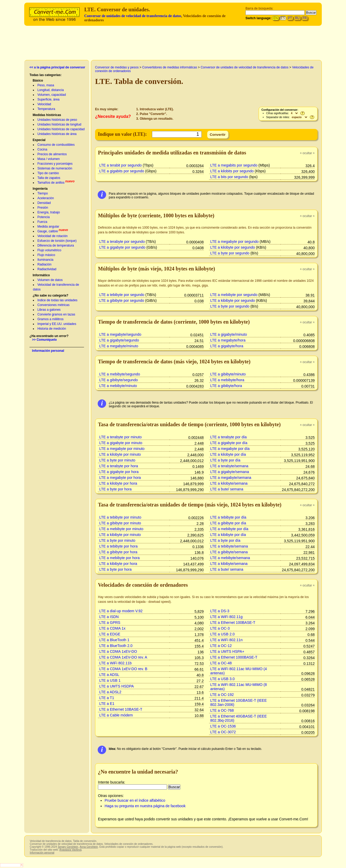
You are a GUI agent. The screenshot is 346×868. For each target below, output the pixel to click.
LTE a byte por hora (115, 489)
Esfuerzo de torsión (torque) (57, 241)
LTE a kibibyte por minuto (120, 535)
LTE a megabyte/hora (228, 340)
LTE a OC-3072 (223, 732)
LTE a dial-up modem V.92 (121, 611)
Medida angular (48, 227)
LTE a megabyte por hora (120, 478)
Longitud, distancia (51, 90)
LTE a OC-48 (221, 663)
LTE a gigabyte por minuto (121, 443)
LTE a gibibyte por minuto (120, 523)
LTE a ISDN (109, 617)
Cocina (42, 149)
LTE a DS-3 (220, 611)
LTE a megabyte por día (230, 449)
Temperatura (46, 109)
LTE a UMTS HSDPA (117, 686)
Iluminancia (45, 260)
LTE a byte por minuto (117, 460)
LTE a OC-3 (220, 628)
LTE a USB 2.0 (223, 634)
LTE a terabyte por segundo (122, 242)
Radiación (44, 264)
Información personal (48, 351)
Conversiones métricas (53, 305)
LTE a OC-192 (222, 695)
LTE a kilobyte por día (228, 454)
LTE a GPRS (110, 623)
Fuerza (42, 222)
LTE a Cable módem (116, 715)
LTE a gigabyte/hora (227, 346)
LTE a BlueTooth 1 (114, 640)
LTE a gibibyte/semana (229, 552)
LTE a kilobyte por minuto (120, 454)
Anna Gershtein (89, 847)
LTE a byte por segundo (230, 253)
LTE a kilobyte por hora (118, 483)
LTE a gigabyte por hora (119, 472)
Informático (41, 275)
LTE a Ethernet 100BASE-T (233, 623)
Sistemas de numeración (55, 168)
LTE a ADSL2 (110, 692)
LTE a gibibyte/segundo (118, 380)
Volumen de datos (50, 280)
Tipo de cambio (48, 173)
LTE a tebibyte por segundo (122, 295)
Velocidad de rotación (53, 236)
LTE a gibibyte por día (228, 523)
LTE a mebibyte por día (229, 529)
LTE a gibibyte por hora (118, 552)
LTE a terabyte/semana (229, 466)
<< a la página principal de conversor (57, 67)
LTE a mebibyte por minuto (121, 529)
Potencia (44, 217)
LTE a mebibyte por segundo (234, 295)
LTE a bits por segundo (229, 177)
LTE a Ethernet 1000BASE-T (234, 657)
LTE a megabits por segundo (234, 165)
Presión (43, 208)
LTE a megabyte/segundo (120, 334)
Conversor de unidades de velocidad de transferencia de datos (133, 16)
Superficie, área (48, 99)
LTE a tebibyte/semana (229, 546)
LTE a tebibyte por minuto (120, 517)
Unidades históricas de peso (57, 120)
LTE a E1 (107, 704)
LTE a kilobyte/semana (229, 483)
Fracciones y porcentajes (55, 164)
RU (297, 18)
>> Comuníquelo (45, 340)
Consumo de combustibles (56, 145)
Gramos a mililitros (50, 319)
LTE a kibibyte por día (228, 535)
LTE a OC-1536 (223, 726)
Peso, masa (46, 85)
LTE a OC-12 (221, 646)
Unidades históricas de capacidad (61, 129)
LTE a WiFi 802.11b (115, 663)
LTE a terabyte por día (229, 437)
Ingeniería (40, 189)
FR (305, 18)
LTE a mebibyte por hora (119, 558)
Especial (39, 140)
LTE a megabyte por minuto (122, 449)
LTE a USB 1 (110, 680)
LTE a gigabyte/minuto (229, 334)
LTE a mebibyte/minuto (118, 386)
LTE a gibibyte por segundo (122, 300)
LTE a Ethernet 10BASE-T (121, 709)
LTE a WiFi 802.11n (227, 640)
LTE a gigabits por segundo (122, 171)
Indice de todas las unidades (57, 300)
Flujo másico (46, 255)
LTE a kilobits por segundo (232, 171)
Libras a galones (49, 310)
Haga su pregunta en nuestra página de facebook (145, 806)
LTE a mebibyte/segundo (120, 374)
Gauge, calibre (48, 231)
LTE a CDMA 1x (112, 628)
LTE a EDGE (110, 634)
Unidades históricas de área (57, 134)
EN (276, 18)
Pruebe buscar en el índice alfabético (135, 800)
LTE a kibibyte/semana (229, 564)
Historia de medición (52, 329)
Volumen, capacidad (52, 95)
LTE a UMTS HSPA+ (227, 651)
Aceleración (46, 198)
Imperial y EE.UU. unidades (57, 324)
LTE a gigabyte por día (229, 443)
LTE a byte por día (225, 460)
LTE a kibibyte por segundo (233, 300)
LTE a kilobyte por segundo (233, 247)
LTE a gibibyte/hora (226, 386)
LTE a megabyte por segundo (235, 242)
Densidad (44, 203)
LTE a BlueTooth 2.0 (116, 646)
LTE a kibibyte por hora (118, 564)
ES (283, 18)
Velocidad (44, 104)
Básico (38, 81)
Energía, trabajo (49, 212)
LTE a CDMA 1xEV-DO (118, 651)
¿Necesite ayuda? (113, 116)
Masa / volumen (49, 159)
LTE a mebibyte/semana (230, 558)
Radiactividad (47, 269)
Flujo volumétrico (49, 250)
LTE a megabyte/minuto (119, 346)
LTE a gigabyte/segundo (119, 340)
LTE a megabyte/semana (231, 478)
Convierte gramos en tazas (56, 314)
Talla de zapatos (49, 178)
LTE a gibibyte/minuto (228, 374)
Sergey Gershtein (68, 847)
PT (290, 18)
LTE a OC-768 (222, 710)
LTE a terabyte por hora (119, 466)
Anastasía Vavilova (70, 850)
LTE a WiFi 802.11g (227, 617)
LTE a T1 (107, 698)
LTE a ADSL (109, 675)
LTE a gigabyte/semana (230, 472)
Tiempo (43, 193)
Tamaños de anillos (51, 183)
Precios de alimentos (52, 154)
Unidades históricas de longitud (59, 124)
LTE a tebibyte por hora (118, 546)
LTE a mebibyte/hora (227, 380)
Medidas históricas (47, 115)
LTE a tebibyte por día (228, 517)
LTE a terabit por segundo (120, 165)
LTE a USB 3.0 (223, 679)
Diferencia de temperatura (56, 245)
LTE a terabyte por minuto (120, 437)
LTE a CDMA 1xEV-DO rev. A (123, 657)
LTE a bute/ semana (227, 489)
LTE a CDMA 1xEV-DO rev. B (123, 669)
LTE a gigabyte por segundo (122, 247)
